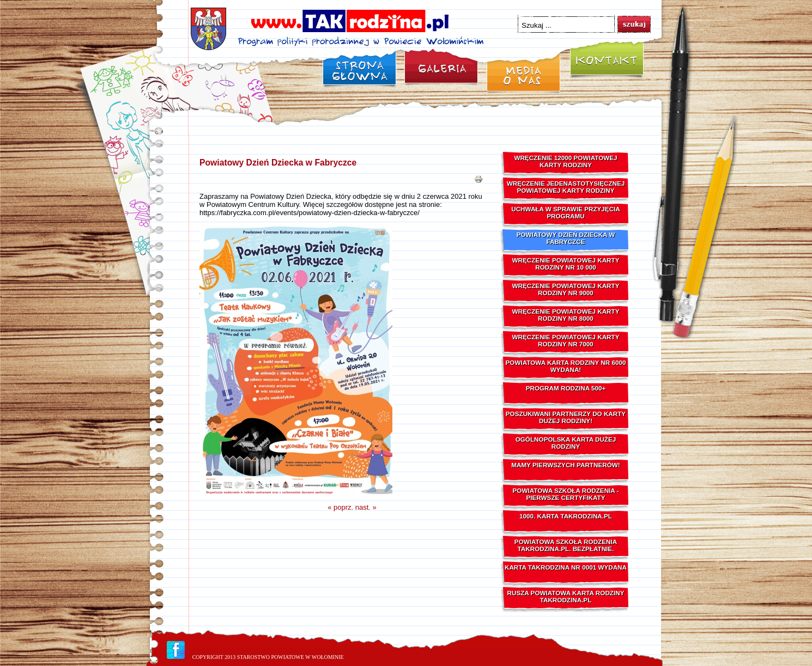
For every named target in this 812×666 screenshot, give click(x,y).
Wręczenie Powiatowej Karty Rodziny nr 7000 (566, 340)
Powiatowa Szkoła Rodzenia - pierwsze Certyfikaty (566, 494)
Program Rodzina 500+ (566, 388)
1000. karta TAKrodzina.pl (566, 516)
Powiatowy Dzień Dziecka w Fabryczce (278, 163)
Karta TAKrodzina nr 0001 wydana (566, 567)
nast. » (366, 507)
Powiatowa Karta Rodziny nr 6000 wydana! (566, 366)
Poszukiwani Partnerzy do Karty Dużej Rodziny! (566, 417)
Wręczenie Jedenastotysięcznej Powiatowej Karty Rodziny (566, 187)
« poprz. (340, 507)
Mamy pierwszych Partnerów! (565, 465)
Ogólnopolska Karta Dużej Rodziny (566, 443)
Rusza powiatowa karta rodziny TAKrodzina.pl (566, 596)
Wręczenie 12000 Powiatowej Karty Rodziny (565, 161)
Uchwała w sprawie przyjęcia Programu (566, 212)
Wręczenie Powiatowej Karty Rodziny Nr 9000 (566, 289)
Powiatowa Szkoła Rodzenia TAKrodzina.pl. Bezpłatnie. (566, 545)
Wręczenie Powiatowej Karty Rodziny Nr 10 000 (566, 264)
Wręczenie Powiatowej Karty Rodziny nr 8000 (566, 315)
